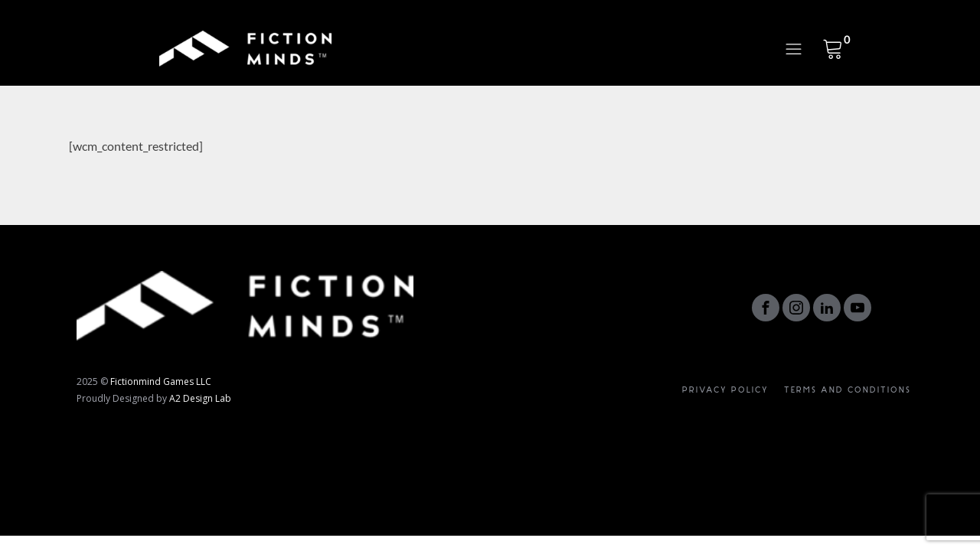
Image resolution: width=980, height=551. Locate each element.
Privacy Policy (725, 390)
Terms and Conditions (848, 390)
